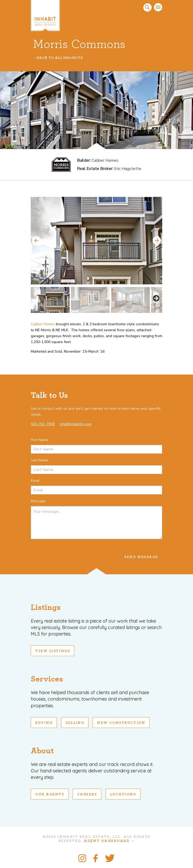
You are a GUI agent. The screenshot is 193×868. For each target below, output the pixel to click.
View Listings (53, 651)
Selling (75, 723)
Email (35, 481)
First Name (40, 440)
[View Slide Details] (96, 241)
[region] (96, 255)
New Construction (121, 723)
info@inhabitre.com (76, 424)
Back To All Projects (60, 58)
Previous (36, 241)
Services (47, 679)
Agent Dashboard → (109, 841)
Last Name (40, 460)
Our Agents (50, 794)
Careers (87, 794)
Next (157, 241)
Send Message (141, 557)
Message (38, 501)
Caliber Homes (43, 324)
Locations (123, 794)
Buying (44, 723)
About (42, 751)
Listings (46, 607)
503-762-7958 (43, 424)
